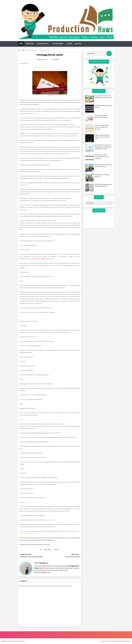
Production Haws (116, 641)
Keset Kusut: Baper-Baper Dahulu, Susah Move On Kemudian (102, 127)
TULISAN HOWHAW (58, 44)
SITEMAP (69, 44)
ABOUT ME (78, 44)
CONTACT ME (29, 44)
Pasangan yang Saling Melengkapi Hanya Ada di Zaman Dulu (102, 157)
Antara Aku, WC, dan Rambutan (73, 557)
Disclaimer (22, 641)
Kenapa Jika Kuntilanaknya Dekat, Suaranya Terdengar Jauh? (102, 137)
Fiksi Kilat (56, 550)
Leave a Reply (56, 60)
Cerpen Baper (47, 550)
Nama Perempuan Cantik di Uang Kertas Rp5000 (31, 557)
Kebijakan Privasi (6, 641)
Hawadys (43, 563)
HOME (21, 44)
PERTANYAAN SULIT (43, 44)
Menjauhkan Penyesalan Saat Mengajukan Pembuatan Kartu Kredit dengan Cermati (103, 147)
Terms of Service (15, 641)
